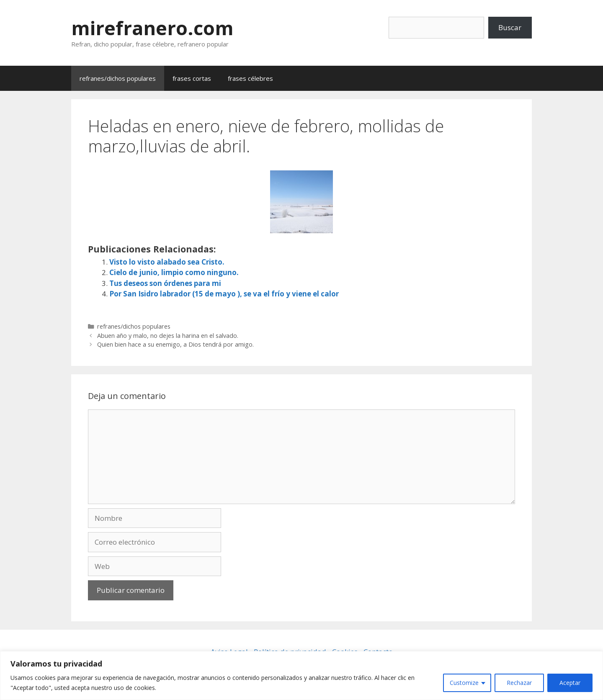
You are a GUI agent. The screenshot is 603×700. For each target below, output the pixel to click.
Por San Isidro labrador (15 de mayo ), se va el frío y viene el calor (224, 294)
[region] (301, 676)
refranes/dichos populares (118, 78)
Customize (464, 683)
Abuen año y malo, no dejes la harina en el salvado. (168, 336)
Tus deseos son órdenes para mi (165, 283)
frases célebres (250, 78)
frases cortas (192, 78)
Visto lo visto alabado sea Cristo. (167, 262)
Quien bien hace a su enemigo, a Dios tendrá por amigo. (175, 344)
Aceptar (570, 683)
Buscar (510, 27)
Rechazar (519, 683)
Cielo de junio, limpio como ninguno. (174, 272)
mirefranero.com (152, 28)
